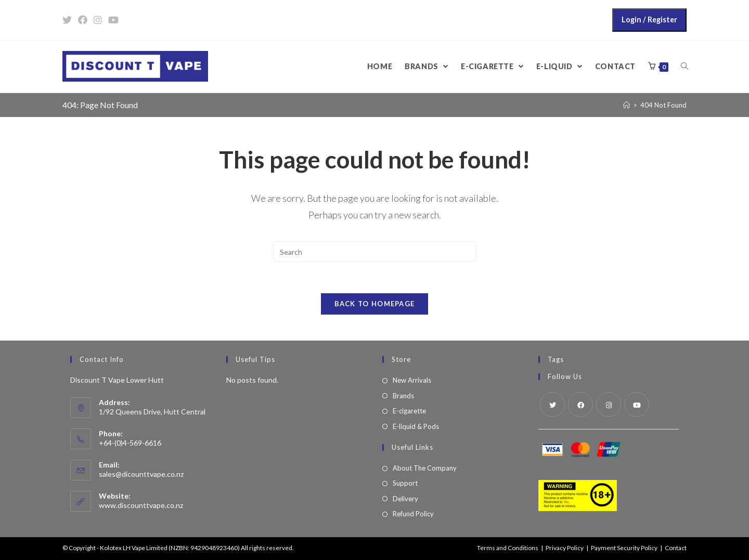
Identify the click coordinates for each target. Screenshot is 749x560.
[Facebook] (580, 405)
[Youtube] (637, 405)
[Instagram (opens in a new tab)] (98, 20)
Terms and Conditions (508, 548)
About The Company (425, 468)
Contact (676, 548)
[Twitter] (552, 405)
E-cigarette (409, 411)
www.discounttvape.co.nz (141, 505)
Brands (403, 396)
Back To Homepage (375, 304)
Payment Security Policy (624, 548)
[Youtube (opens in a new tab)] (113, 20)
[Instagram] (609, 405)
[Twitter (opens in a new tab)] (69, 20)
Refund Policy (413, 514)
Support (405, 483)
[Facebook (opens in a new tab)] (83, 20)
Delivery (405, 499)
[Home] (627, 105)
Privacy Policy (565, 548)
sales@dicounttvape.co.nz (141, 474)
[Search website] (685, 67)
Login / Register (649, 19)
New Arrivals (412, 380)
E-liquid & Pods (416, 426)
